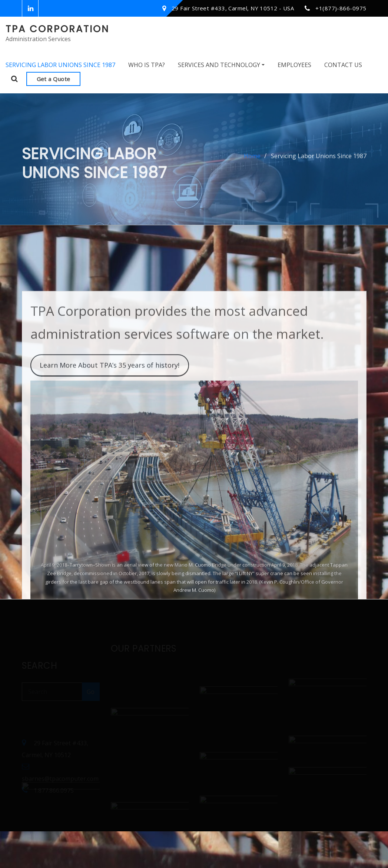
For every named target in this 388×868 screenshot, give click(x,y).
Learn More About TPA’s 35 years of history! (110, 415)
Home (252, 162)
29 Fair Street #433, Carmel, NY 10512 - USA (233, 8)
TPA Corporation (57, 29)
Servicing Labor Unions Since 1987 (60, 65)
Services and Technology (221, 65)
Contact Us (343, 65)
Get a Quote (54, 79)
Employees (294, 65)
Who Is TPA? (147, 65)
